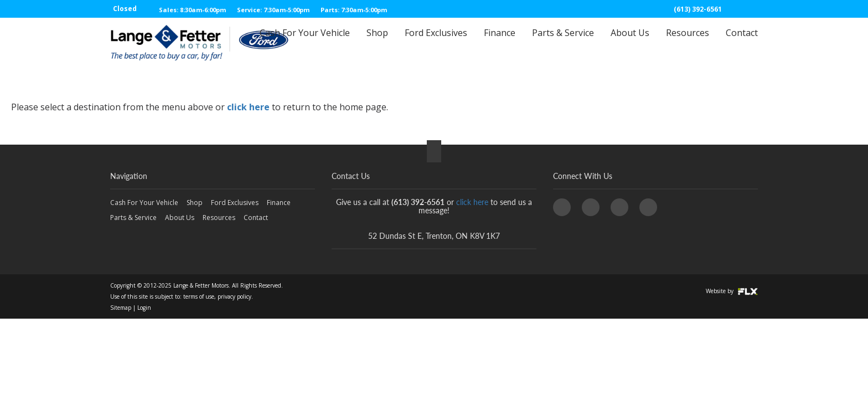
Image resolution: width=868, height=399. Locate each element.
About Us (630, 43)
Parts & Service (563, 43)
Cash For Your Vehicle (305, 43)
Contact (742, 43)
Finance (500, 43)
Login (144, 308)
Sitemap (121, 308)
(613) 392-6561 (698, 9)
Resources (688, 43)
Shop (377, 43)
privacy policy (234, 296)
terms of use (199, 296)
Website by (732, 291)
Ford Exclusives (436, 43)
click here (248, 107)
